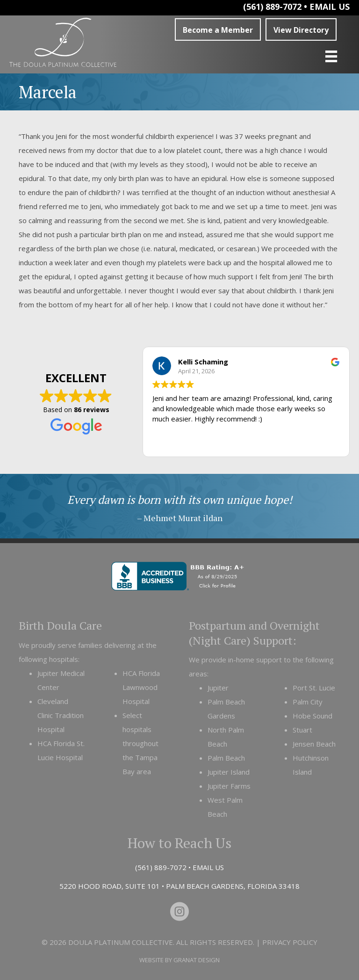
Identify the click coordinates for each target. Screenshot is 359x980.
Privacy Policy (290, 942)
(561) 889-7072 (272, 7)
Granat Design (197, 960)
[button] (218, 29)
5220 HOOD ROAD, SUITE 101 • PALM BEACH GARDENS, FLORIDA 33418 (179, 886)
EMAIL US (330, 7)
